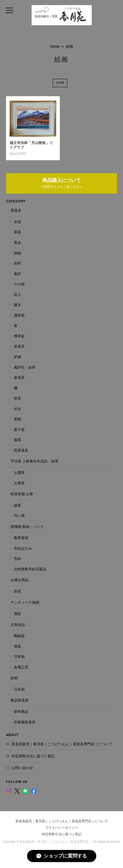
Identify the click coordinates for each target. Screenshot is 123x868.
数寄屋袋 (21, 538)
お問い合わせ (22, 768)
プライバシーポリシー (62, 828)
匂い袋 (19, 515)
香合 (17, 242)
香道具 (19, 377)
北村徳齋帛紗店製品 (30, 569)
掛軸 (17, 253)
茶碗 (17, 419)
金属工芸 (21, 667)
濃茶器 (19, 315)
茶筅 (17, 591)
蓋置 (17, 440)
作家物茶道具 (25, 722)
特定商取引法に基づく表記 (33, 756)
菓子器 (19, 429)
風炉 (17, 274)
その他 (19, 284)
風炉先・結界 (25, 367)
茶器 (17, 232)
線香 (17, 505)
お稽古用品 (20, 580)
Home (55, 47)
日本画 (60, 83)
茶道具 (16, 210)
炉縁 (17, 357)
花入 (17, 294)
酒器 (17, 613)
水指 (17, 222)
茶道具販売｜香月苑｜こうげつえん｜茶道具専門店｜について (62, 744)
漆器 (17, 646)
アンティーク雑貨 (25, 602)
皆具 (17, 398)
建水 (17, 305)
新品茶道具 (20, 700)
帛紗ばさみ (23, 548)
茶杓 (17, 263)
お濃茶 (19, 472)
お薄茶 (19, 483)
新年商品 (21, 712)
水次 (17, 409)
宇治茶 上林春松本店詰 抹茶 (34, 461)
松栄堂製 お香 (22, 494)
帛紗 (17, 558)
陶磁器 (19, 636)
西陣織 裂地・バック (27, 527)
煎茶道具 (21, 450)
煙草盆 (19, 336)
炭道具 (19, 346)
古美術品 (18, 625)
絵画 (14, 678)
